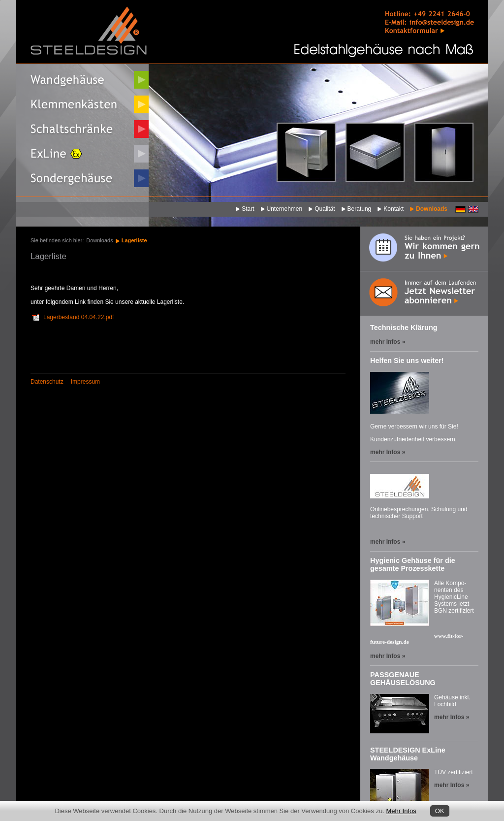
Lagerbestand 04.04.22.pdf (79, 317)
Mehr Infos (401, 811)
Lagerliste (134, 240)
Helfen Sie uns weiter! (407, 361)
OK (440, 811)
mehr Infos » (388, 342)
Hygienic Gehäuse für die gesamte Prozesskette (413, 564)
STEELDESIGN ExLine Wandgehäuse (408, 754)
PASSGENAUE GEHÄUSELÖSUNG (403, 679)
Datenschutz (47, 382)
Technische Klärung (404, 328)
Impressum (85, 382)
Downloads (99, 240)
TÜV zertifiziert (454, 772)
